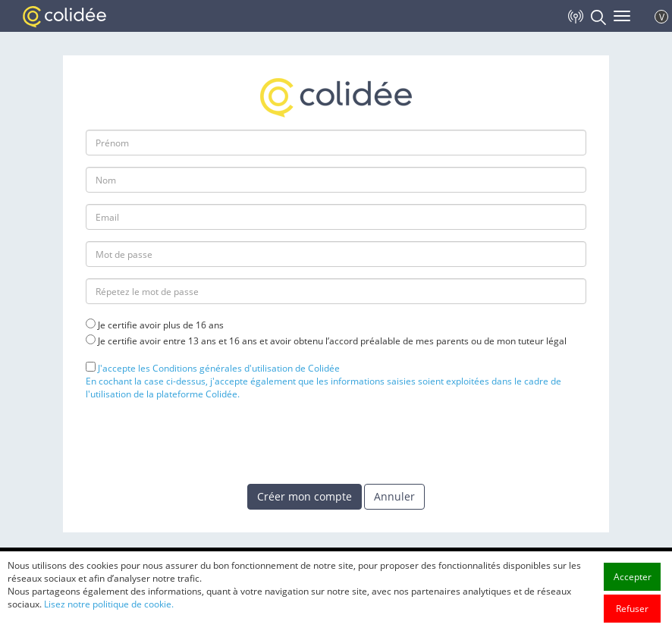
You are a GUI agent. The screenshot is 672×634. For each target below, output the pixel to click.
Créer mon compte (305, 496)
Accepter (633, 577)
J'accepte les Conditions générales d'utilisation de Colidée (219, 368)
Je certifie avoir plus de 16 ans (161, 325)
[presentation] (201, 441)
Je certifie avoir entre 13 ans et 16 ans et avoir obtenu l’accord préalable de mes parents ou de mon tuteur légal (332, 341)
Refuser (632, 609)
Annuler (394, 496)
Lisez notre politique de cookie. (109, 604)
